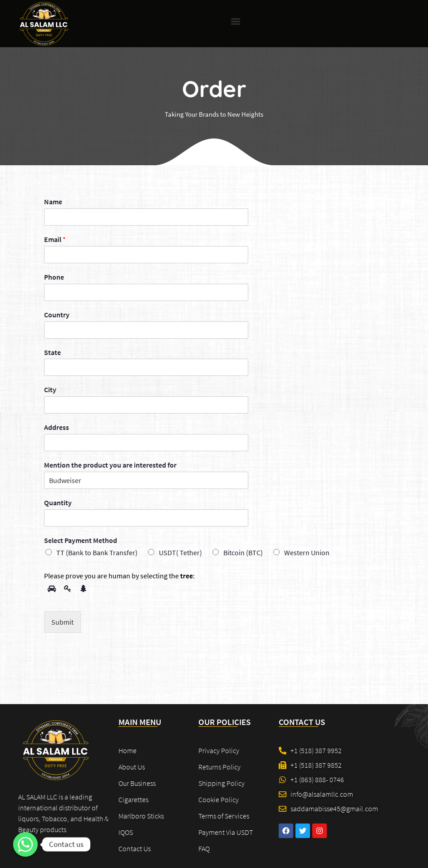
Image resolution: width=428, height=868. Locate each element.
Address (57, 427)
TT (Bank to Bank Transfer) (97, 552)
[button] (236, 22)
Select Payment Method (81, 540)
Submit (62, 622)
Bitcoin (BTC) (243, 552)
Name (53, 202)
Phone (54, 277)
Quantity (58, 503)
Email (55, 239)
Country (57, 315)
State (52, 352)
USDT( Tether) (180, 552)
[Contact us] (25, 844)
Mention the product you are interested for (110, 465)
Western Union (307, 552)
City (50, 390)
